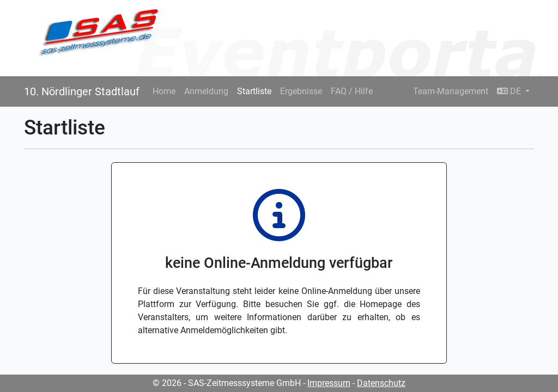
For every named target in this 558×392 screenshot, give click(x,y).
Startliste (254, 91)
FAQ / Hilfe (352, 91)
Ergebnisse (301, 91)
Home (164, 91)
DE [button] (510, 91)
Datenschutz (381, 383)
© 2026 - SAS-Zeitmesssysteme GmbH (227, 383)
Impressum (329, 383)
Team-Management (451, 91)
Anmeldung (206, 91)
